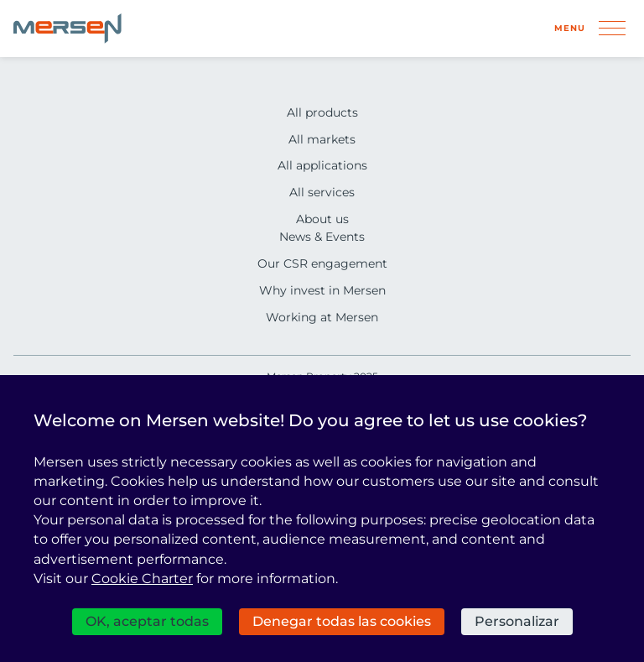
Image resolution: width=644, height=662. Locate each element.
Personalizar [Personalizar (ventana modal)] (517, 621)
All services (322, 192)
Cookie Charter (142, 579)
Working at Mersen (322, 317)
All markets (322, 139)
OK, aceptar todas (147, 621)
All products (322, 112)
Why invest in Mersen (322, 290)
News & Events (322, 237)
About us (322, 219)
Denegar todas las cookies (342, 621)
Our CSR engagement (322, 263)
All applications (322, 165)
